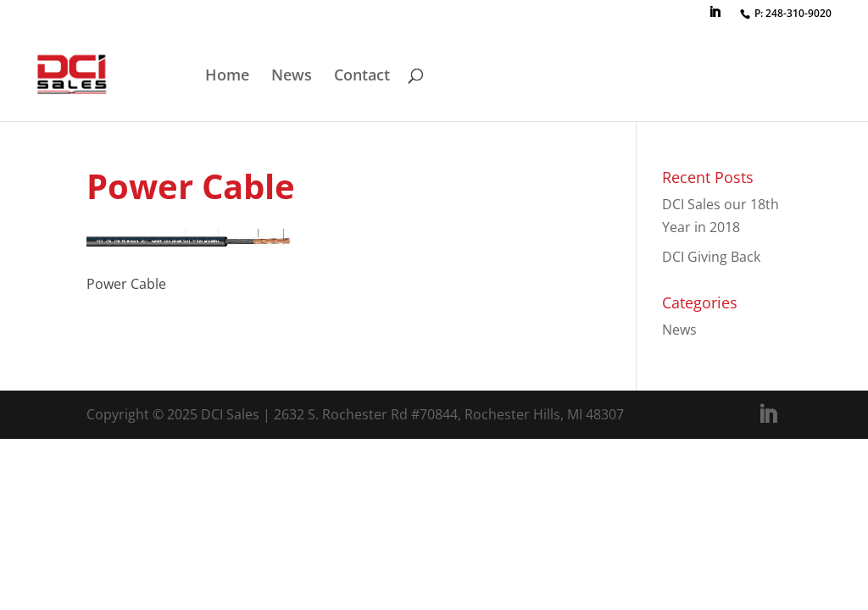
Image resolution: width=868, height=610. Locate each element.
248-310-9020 (798, 13)
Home (227, 77)
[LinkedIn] (715, 17)
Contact (362, 77)
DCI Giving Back (711, 257)
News (292, 77)
